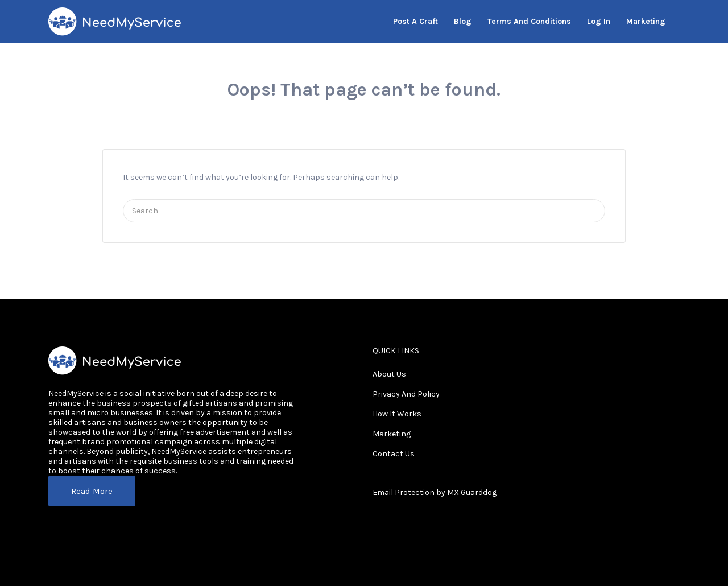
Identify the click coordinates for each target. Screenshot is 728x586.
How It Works (397, 414)
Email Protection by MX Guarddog (435, 492)
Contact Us (394, 454)
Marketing (392, 434)
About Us (389, 374)
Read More (92, 491)
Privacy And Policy (406, 394)
